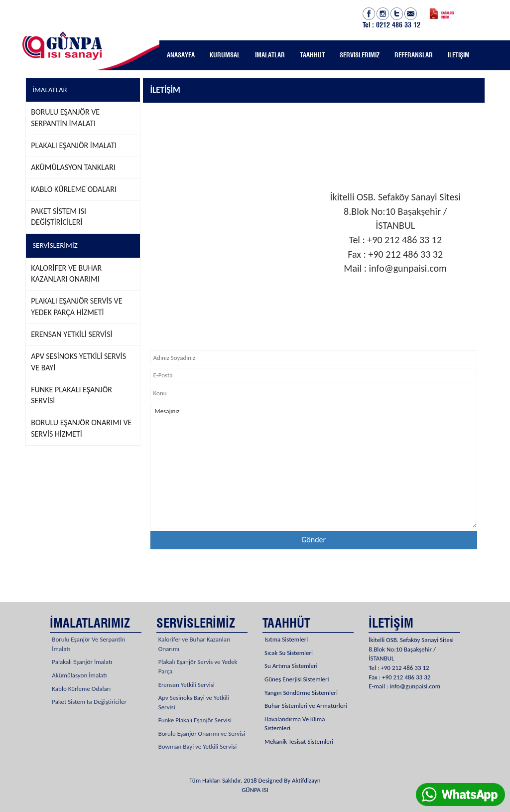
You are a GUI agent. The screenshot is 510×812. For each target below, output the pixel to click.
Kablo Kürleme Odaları (81, 677)
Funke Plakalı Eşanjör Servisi (195, 709)
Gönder (314, 540)
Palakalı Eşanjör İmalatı (82, 650)
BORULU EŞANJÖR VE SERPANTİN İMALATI (65, 118)
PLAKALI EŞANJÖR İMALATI (74, 145)
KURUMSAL (225, 55)
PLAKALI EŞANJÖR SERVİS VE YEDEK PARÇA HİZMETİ (76, 307)
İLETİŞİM (459, 55)
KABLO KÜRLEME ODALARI (74, 189)
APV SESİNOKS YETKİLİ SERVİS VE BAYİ (78, 362)
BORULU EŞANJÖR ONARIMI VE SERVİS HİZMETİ (81, 428)
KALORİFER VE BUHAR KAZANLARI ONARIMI (66, 274)
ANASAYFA (181, 55)
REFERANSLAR (414, 55)
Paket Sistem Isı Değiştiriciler (89, 690)
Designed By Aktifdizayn (290, 780)
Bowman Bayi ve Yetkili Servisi (198, 735)
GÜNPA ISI (255, 790)
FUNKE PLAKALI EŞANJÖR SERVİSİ (71, 395)
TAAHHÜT (312, 55)
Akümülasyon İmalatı (79, 664)
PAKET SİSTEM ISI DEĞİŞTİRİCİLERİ (59, 217)
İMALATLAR (270, 55)
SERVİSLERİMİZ (360, 55)
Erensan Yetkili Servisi (187, 673)
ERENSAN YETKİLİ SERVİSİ (71, 334)
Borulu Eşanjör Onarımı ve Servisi (202, 722)
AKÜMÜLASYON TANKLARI (73, 167)
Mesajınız (314, 466)
